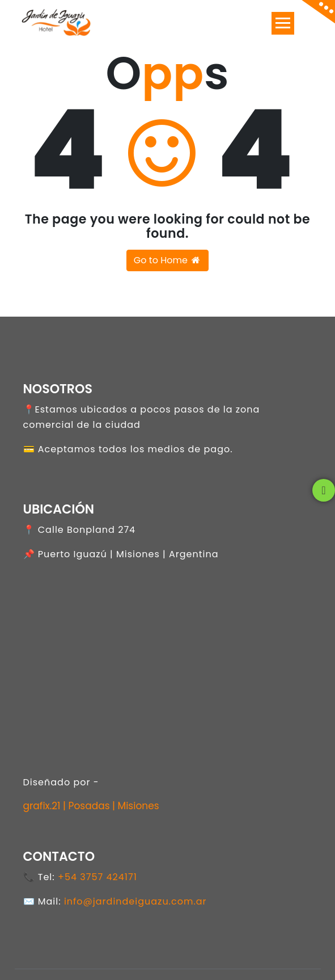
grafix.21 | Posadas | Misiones (91, 806)
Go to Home (167, 260)
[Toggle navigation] (283, 23)
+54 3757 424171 (97, 877)
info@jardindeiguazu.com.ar (135, 901)
